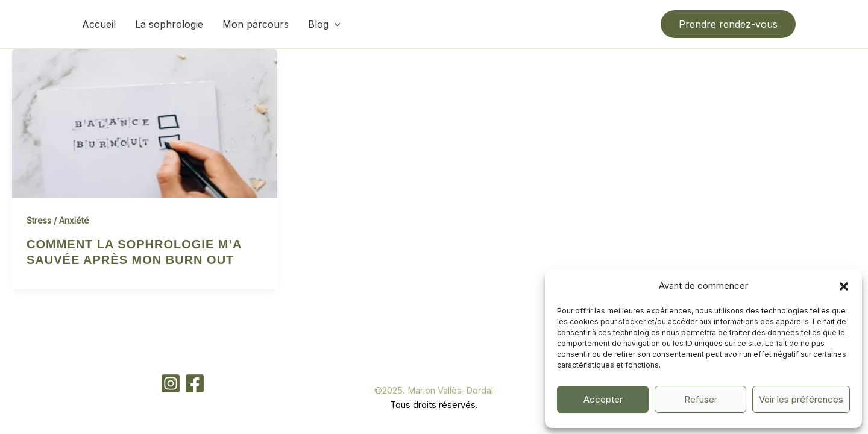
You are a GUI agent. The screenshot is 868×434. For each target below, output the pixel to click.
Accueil (99, 24)
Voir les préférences (801, 399)
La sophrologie (169, 24)
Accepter (603, 399)
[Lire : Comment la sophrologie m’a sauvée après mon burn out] (145, 122)
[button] (844, 286)
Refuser (701, 399)
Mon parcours (256, 24)
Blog (324, 24)
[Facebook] (195, 383)
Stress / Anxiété (58, 220)
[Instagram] (171, 383)
